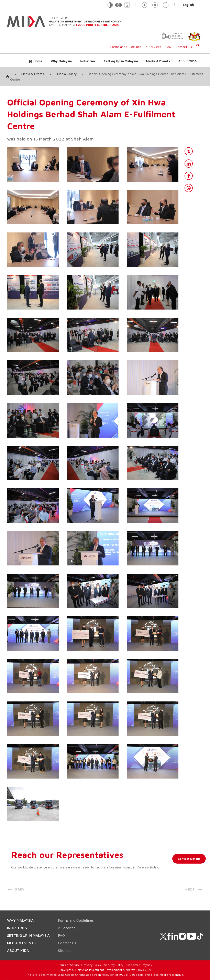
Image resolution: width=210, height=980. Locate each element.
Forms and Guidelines (126, 47)
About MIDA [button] (187, 61)
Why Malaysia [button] (61, 61)
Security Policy (114, 965)
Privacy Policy (92, 965)
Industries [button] (88, 61)
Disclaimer (133, 965)
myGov (147, 965)
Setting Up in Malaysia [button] (121, 61)
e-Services (153, 47)
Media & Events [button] (158, 61)
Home (38, 61)
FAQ (168, 47)
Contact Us (184, 47)
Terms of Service (69, 965)
